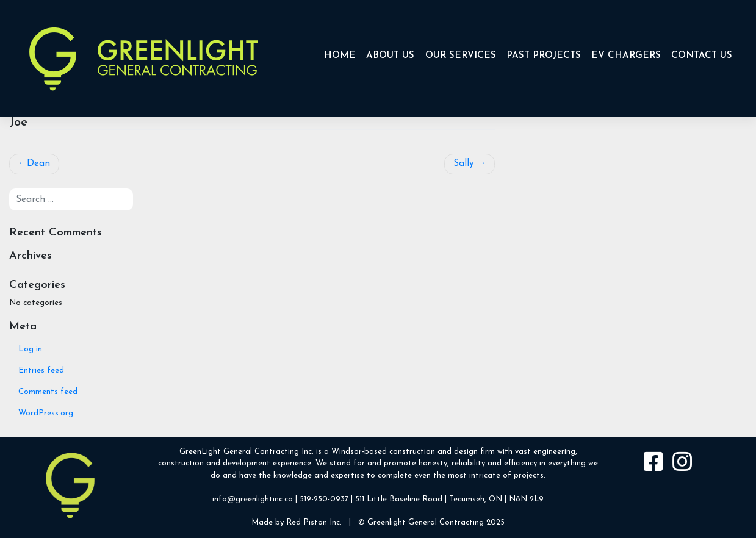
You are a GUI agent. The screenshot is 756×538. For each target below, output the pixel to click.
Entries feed (41, 371)
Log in (30, 349)
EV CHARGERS (626, 56)
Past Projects (544, 56)
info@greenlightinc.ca (253, 499)
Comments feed (48, 392)
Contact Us (702, 56)
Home (340, 56)
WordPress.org (46, 413)
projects (529, 475)
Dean (38, 164)
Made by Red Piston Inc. (297, 522)
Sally (464, 164)
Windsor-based (359, 452)
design (466, 452)
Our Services (461, 56)
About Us (390, 56)
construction (412, 452)
